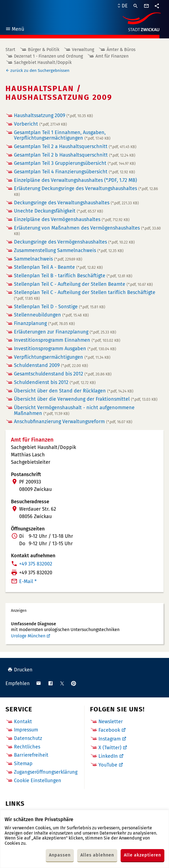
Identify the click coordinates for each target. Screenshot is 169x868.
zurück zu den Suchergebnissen (40, 70)
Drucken (20, 670)
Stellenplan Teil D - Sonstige (60, 307)
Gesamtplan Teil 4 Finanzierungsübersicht (75, 172)
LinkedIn (108, 756)
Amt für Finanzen (112, 56)
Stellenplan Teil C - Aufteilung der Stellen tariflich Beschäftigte (85, 295)
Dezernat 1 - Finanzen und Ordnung (48, 56)
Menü (15, 30)
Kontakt (23, 722)
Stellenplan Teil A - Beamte (58, 267)
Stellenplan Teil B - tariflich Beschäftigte (73, 276)
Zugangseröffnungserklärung (46, 772)
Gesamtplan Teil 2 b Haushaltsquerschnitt (75, 155)
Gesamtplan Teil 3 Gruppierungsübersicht (75, 163)
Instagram (110, 739)
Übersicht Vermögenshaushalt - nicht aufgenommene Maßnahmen (74, 410)
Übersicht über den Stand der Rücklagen (74, 391)
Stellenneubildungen (51, 315)
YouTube (108, 765)
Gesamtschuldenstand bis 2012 (63, 374)
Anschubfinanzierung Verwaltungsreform (73, 422)
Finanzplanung (44, 323)
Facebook (109, 730)
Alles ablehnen (97, 855)
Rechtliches (27, 747)
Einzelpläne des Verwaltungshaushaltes (75, 180)
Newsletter (111, 722)
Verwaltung (83, 50)
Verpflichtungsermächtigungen (62, 357)
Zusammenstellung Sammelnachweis (69, 250)
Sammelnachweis (48, 259)
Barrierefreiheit (31, 755)
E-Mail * (28, 581)
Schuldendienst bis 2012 (55, 382)
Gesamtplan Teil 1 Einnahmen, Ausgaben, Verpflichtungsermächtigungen (62, 135)
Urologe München (28, 636)
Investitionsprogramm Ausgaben (65, 349)
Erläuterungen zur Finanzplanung (65, 332)
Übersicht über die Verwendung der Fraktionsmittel (86, 399)
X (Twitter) (110, 748)
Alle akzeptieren (142, 855)
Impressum (26, 730)
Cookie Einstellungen (38, 781)
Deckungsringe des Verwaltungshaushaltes (76, 203)
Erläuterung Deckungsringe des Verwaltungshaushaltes (86, 191)
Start (10, 50)
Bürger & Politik (44, 50)
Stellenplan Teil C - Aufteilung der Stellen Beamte (83, 284)
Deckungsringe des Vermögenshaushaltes (74, 242)
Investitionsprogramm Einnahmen (67, 340)
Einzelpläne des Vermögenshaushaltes (72, 219)
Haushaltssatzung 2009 (53, 115)
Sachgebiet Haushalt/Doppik (43, 62)
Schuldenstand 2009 (51, 365)
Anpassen (60, 855)
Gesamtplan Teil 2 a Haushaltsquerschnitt (75, 146)
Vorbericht (40, 124)
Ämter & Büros (121, 50)
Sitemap (23, 764)
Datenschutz (28, 738)
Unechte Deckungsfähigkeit (59, 211)
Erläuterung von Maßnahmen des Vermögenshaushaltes (87, 231)
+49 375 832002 (36, 564)
